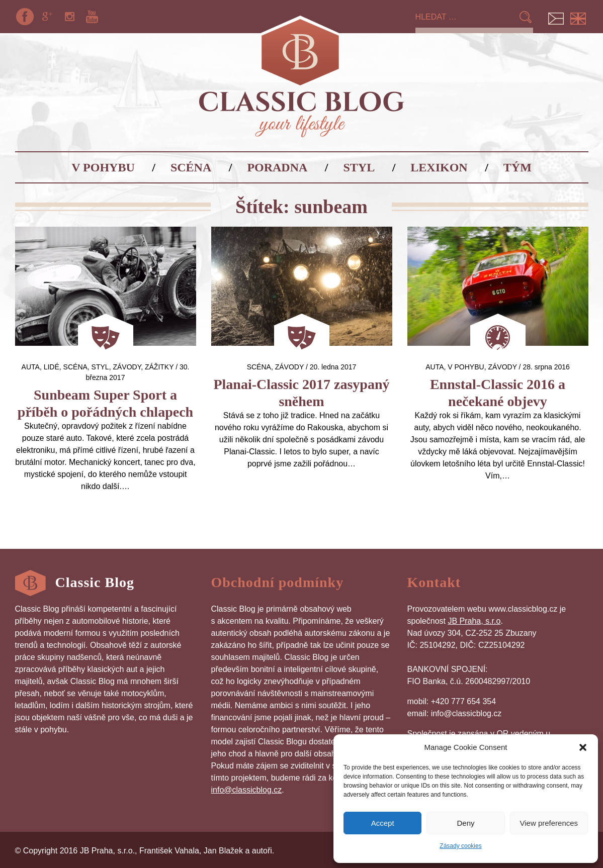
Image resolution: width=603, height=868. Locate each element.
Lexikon (439, 167)
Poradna (277, 167)
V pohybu (103, 167)
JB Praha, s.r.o (474, 621)
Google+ (47, 17)
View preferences (549, 823)
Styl (359, 167)
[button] (583, 747)
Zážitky (159, 367)
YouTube (92, 17)
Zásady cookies (460, 846)
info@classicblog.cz (247, 790)
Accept (383, 823)
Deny (465, 823)
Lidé (52, 367)
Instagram (69, 17)
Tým (518, 167)
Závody (127, 367)
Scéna (191, 167)
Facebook (25, 17)
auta (31, 367)
